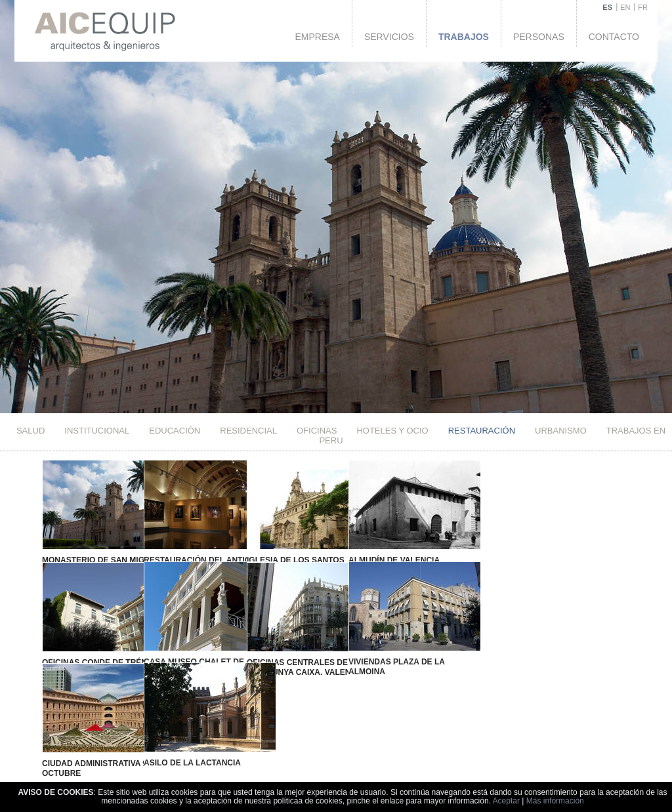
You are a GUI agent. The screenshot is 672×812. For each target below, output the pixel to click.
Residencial (248, 431)
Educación (175, 431)
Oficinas (317, 431)
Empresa (317, 37)
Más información (555, 801)
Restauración (482, 431)
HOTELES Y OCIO (392, 431)
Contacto (614, 37)
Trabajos (464, 37)
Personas (539, 37)
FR (643, 7)
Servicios (389, 37)
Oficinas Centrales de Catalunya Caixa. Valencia (270, 652)
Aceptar (506, 801)
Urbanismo (561, 431)
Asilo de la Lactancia (171, 733)
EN (625, 7)
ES (607, 7)
